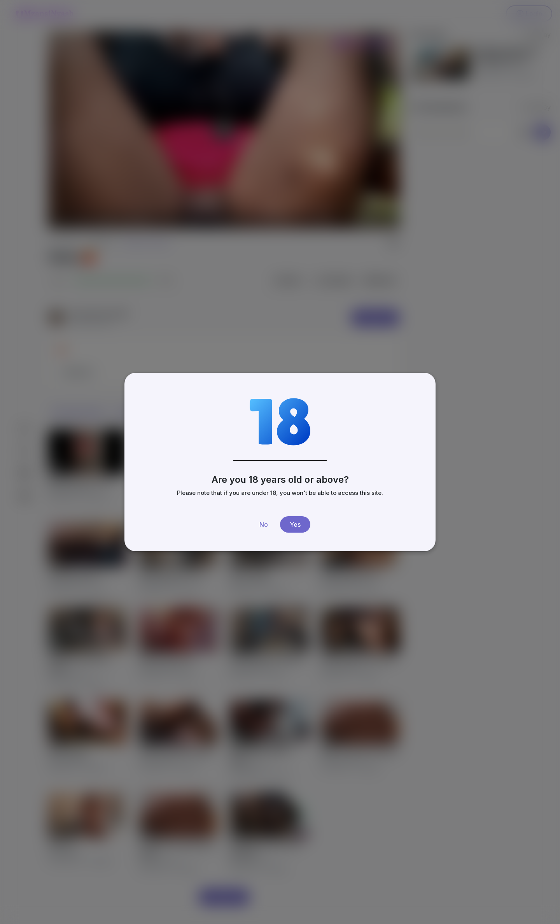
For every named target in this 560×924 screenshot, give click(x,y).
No (264, 524)
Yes (295, 524)
